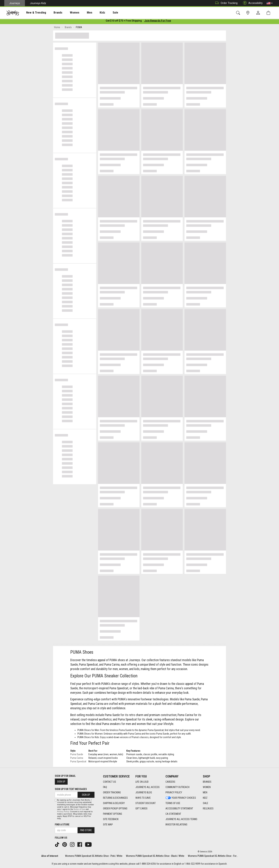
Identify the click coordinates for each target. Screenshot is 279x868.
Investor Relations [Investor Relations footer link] (176, 825)
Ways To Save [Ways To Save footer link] (143, 798)
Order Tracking (226, 3)
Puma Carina (77, 759)
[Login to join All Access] (124, 21)
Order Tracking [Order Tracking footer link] (112, 792)
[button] (270, 3)
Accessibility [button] (252, 3)
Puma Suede (77, 755)
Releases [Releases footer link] (208, 808)
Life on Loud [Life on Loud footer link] (142, 782)
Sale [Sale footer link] (206, 803)
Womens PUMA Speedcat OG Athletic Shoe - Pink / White (94, 856)
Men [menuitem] (80, 13)
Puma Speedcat (78, 762)
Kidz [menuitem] (92, 13)
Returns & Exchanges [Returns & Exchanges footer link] (115, 798)
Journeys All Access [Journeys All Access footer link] (148, 787)
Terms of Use (79, 809)
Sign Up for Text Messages (71, 789)
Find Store (86, 830)
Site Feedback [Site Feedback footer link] (111, 819)
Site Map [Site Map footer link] (108, 825)
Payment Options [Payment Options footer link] (113, 814)
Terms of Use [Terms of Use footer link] (173, 803)
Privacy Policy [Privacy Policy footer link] (174, 792)
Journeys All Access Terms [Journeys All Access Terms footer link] (181, 819)
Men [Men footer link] (205, 792)
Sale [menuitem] (103, 13)
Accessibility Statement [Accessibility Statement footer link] (179, 808)
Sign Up (61, 782)
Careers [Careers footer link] (170, 782)
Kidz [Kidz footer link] (205, 798)
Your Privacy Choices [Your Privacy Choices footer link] (181, 798)
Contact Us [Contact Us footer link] (110, 782)
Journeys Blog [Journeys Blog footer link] (144, 792)
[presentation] (33, 13)
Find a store (62, 825)
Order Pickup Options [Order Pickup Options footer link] (115, 808)
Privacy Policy (63, 812)
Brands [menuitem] (52, 13)
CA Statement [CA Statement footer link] (173, 814)
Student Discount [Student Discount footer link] (146, 803)
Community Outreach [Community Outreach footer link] (177, 787)
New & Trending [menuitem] (33, 13)
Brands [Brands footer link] (207, 782)
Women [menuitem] (67, 13)
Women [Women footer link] (207, 787)
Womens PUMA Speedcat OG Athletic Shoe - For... (213, 856)
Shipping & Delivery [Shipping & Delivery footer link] (114, 803)
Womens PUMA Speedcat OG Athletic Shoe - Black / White (155, 856)
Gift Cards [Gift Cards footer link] (141, 808)
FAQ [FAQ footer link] (105, 787)
